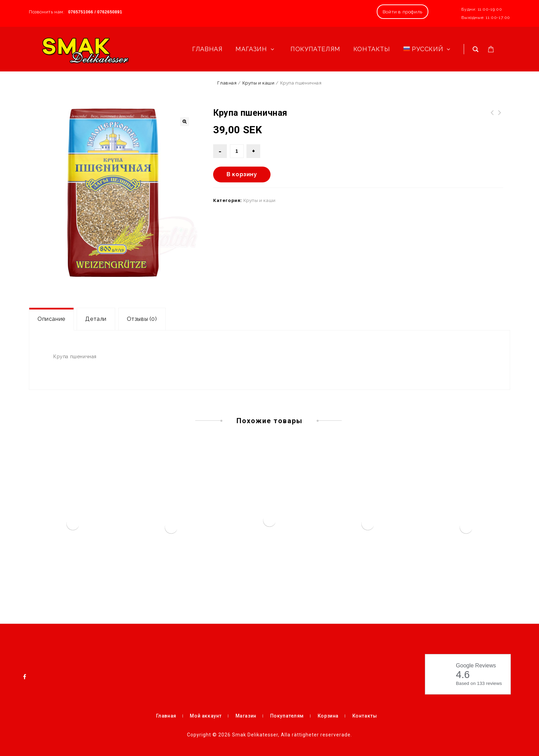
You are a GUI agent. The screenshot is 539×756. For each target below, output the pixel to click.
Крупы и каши (258, 83)
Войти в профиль (403, 12)
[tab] (51, 319)
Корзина (328, 716)
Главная (227, 83)
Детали (96, 319)
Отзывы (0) (142, 319)
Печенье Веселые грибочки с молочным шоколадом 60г (492, 121)
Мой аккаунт (206, 716)
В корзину (242, 174)
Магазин (246, 716)
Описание (51, 319)
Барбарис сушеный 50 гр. (500, 117)
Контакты (365, 716)
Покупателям (287, 716)
